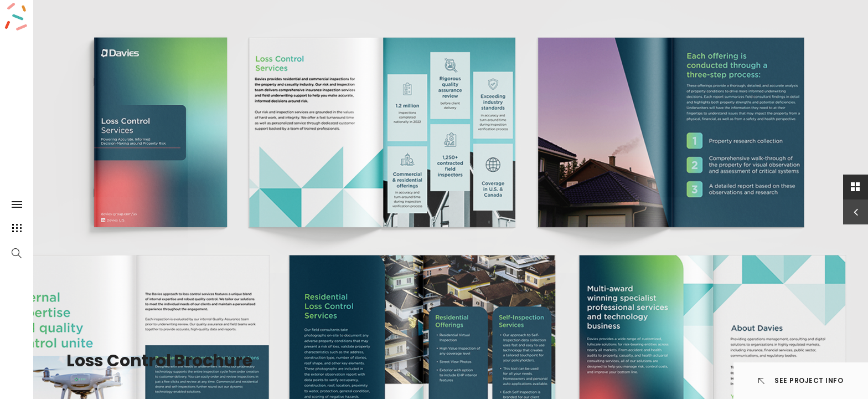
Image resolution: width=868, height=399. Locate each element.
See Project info (801, 380)
